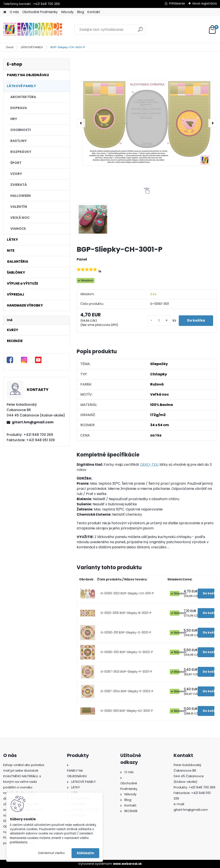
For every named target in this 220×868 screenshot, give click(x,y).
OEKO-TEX (149, 465)
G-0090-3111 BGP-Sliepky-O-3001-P (126, 633)
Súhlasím (85, 853)
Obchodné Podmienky (40, 12)
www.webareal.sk (127, 864)
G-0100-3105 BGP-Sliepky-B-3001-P (126, 613)
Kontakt (94, 12)
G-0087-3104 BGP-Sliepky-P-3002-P (127, 691)
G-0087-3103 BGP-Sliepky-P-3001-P (126, 672)
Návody (67, 12)
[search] (140, 31)
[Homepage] (5, 12)
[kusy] (158, 321)
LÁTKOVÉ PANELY (32, 47)
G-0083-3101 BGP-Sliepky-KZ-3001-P (127, 711)
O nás (14, 12)
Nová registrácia (205, 3)
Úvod (10, 47)
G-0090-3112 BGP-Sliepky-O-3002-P (127, 652)
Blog (81, 12)
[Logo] (33, 30)
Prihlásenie (177, 3)
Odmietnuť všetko (51, 853)
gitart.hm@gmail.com (33, 422)
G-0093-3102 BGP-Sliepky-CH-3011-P (127, 593)
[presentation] (81, 123)
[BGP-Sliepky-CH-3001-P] (147, 123)
